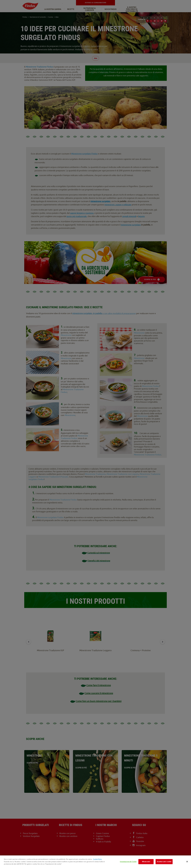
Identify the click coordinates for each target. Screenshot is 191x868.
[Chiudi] (187, 862)
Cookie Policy (97, 859)
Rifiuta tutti (146, 862)
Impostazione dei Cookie (128, 862)
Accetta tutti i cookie (164, 862)
